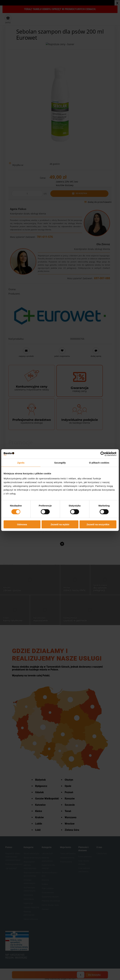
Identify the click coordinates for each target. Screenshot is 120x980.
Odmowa (22, 524)
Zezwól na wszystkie (98, 524)
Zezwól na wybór (60, 524)
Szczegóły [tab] (60, 463)
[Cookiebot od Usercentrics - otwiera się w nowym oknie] (103, 454)
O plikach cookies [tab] (99, 463)
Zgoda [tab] (21, 463)
